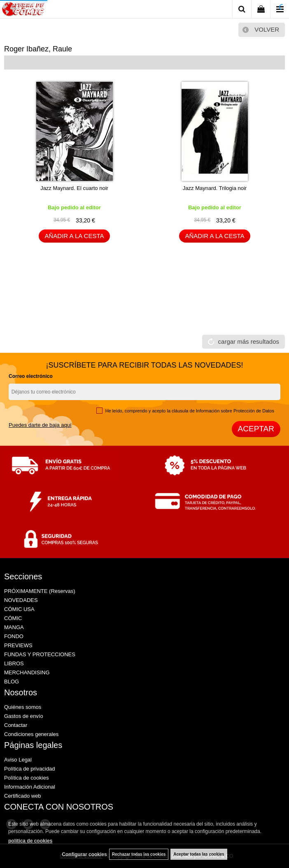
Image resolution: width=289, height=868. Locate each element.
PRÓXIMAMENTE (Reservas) (40, 591)
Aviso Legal (18, 760)
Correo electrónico (31, 376)
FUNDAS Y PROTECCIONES (40, 654)
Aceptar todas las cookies (199, 854)
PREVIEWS (18, 645)
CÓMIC (13, 618)
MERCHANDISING (27, 672)
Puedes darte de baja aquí (40, 425)
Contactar (16, 725)
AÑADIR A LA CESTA (75, 236)
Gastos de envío (24, 716)
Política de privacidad (30, 769)
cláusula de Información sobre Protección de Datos (223, 411)
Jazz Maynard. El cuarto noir (74, 188)
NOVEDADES (21, 600)
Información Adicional (30, 787)
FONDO (14, 636)
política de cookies (30, 841)
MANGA (14, 627)
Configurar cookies (84, 854)
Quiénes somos (23, 707)
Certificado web (23, 796)
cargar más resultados (249, 341)
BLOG (12, 682)
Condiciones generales (31, 734)
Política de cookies (26, 778)
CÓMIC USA (19, 609)
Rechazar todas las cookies (139, 854)
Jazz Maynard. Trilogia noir (215, 188)
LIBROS (14, 663)
